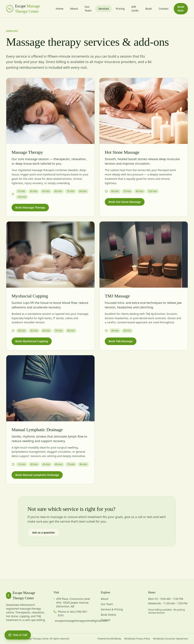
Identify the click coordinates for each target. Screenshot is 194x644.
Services (104, 9)
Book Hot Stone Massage (125, 202)
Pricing (120, 9)
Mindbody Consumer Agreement (170, 639)
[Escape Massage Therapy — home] (29, 9)
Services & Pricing (112, 609)
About (74, 9)
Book (149, 9)
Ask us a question (44, 532)
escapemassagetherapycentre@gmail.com (81, 621)
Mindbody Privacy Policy (137, 639)
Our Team (88, 9)
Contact (163, 9)
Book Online (108, 615)
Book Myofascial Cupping (32, 341)
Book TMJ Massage (121, 341)
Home (59, 9)
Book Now (181, 9)
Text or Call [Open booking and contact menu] (18, 635)
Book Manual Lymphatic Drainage (37, 475)
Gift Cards (135, 9)
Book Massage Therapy (30, 207)
